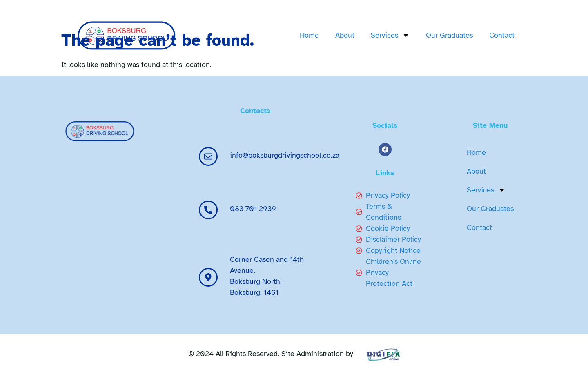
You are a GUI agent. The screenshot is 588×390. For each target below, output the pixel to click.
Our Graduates (449, 35)
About (345, 35)
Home (309, 35)
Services (390, 35)
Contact (502, 35)
